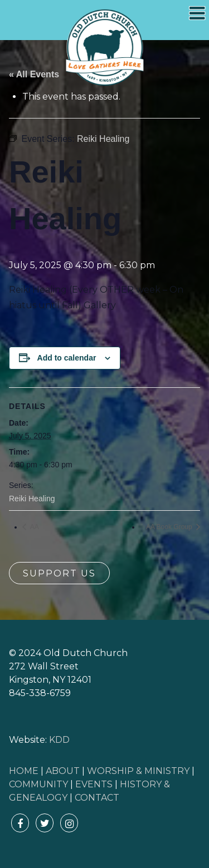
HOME (24, 771)
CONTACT (97, 798)
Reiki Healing (32, 499)
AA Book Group (170, 527)
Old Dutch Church (105, 48)
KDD (59, 740)
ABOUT (63, 771)
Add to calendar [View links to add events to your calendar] (67, 358)
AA (34, 527)
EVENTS (94, 784)
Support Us (59, 573)
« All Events (34, 74)
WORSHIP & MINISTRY (138, 771)
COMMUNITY (38, 784)
